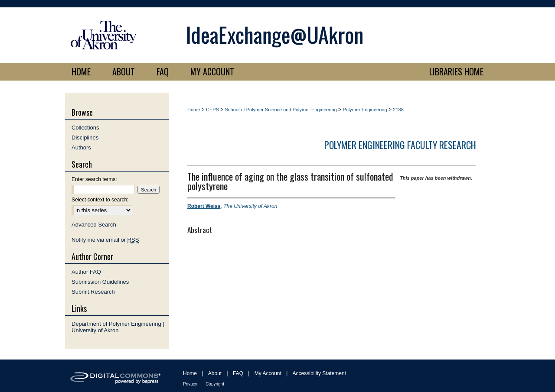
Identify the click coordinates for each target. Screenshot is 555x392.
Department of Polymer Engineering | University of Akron (118, 327)
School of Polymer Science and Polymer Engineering (281, 110)
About (215, 373)
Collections (85, 128)
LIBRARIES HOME (456, 71)
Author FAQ (86, 272)
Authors (81, 147)
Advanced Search (94, 225)
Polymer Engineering (365, 110)
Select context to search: (100, 200)
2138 (398, 110)
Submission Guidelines (100, 282)
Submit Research (93, 292)
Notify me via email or (105, 240)
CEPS (212, 110)
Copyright (215, 384)
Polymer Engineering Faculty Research (400, 145)
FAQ (238, 373)
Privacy (190, 384)
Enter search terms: (94, 179)
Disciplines (85, 138)
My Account (268, 373)
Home (194, 110)
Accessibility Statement (319, 373)
